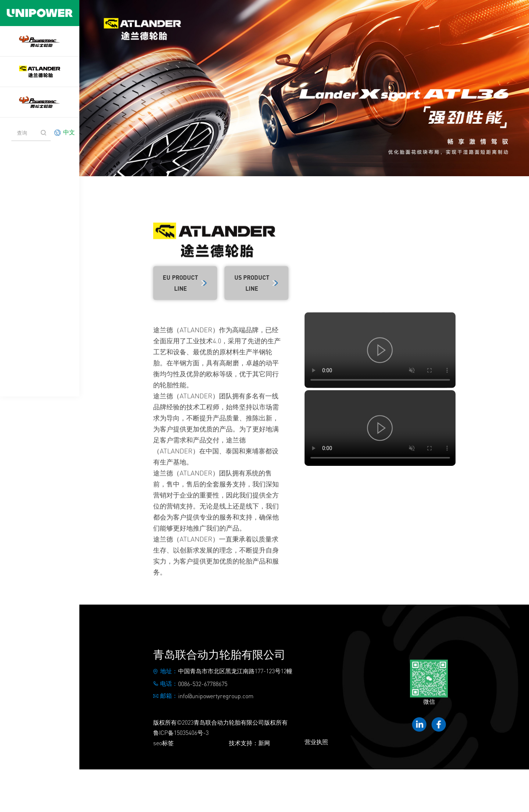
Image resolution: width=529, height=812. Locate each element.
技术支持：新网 (249, 743)
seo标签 (163, 743)
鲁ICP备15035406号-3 (181, 733)
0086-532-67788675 (203, 684)
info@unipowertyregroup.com (216, 696)
